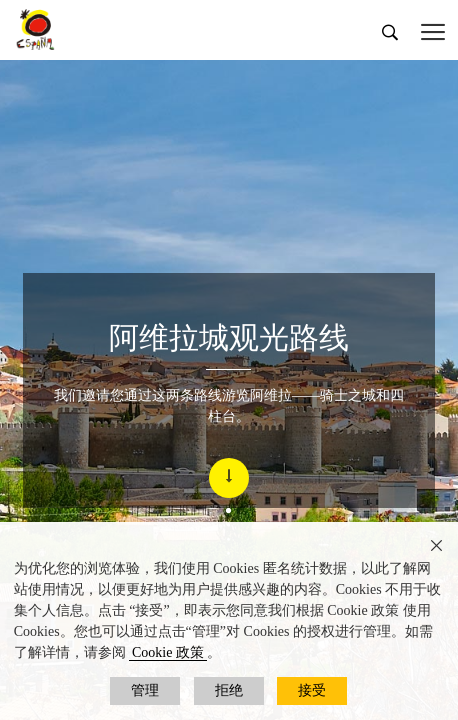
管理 (145, 690)
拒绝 (229, 690)
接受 (312, 690)
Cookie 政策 (168, 652)
